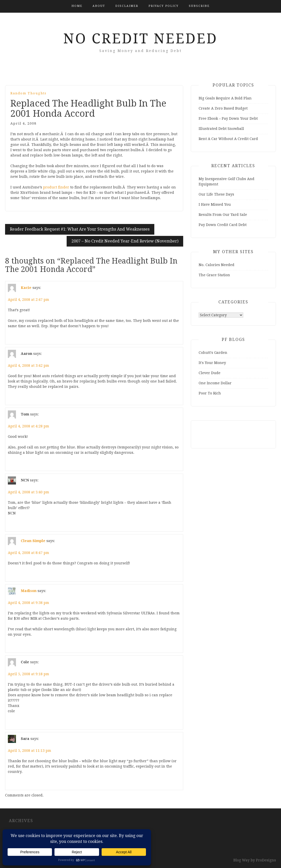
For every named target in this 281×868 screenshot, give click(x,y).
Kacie (26, 288)
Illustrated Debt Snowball (221, 129)
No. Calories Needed (217, 265)
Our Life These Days (216, 194)
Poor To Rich (210, 393)
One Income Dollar (215, 383)
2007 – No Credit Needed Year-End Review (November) (125, 241)
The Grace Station (214, 275)
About (99, 6)
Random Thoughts (28, 93)
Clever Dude (210, 373)
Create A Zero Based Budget (223, 108)
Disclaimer (127, 6)
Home (77, 6)
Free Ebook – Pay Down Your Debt (228, 118)
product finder (56, 187)
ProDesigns (266, 860)
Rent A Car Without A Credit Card (228, 139)
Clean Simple (33, 541)
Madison (29, 591)
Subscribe (199, 6)
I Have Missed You (215, 204)
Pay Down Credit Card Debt (223, 225)
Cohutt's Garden (213, 353)
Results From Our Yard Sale (223, 215)
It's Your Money (212, 363)
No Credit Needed (140, 39)
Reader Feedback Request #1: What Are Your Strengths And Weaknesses (80, 229)
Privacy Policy (164, 6)
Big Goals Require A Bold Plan (225, 98)
